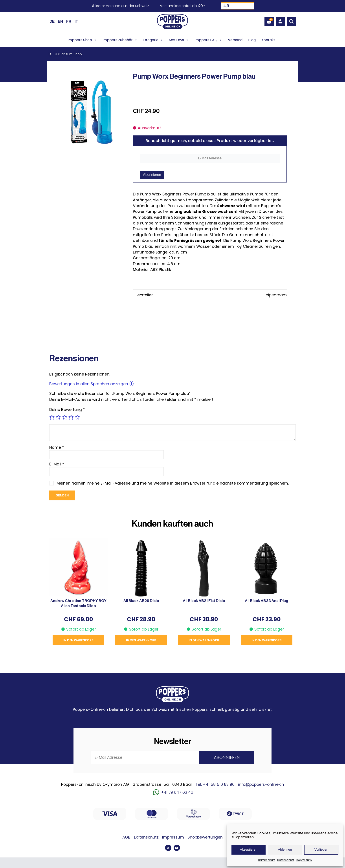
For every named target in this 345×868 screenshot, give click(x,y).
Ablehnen (285, 849)
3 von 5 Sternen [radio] (65, 417)
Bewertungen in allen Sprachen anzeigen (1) (92, 384)
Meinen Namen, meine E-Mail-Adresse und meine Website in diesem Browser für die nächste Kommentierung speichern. (173, 483)
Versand (235, 40)
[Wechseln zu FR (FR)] (69, 21)
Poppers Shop (82, 40)
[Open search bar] (291, 21)
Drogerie (153, 40)
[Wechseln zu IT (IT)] (76, 21)
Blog (252, 40)
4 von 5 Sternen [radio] (71, 417)
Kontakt (268, 40)
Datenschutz (267, 860)
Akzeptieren (249, 849)
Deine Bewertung (67, 410)
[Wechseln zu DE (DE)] (52, 21)
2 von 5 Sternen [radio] (58, 417)
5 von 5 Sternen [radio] (77, 417)
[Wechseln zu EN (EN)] (60, 21)
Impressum (304, 860)
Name (57, 447)
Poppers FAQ (208, 40)
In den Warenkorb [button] (78, 640)
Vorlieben (321, 849)
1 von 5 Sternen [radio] (52, 417)
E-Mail (57, 464)
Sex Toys (179, 40)
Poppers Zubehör (120, 40)
